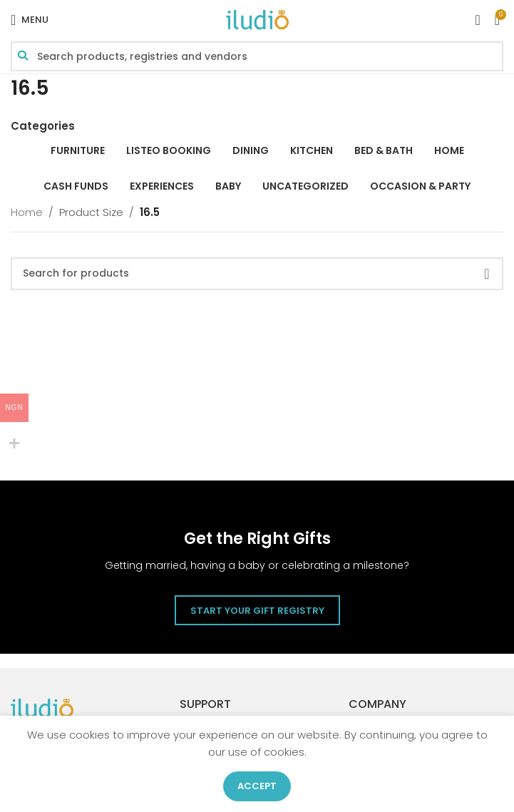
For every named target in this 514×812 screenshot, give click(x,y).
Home (27, 212)
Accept (257, 786)
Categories (43, 126)
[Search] (257, 274)
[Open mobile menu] (30, 20)
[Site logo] (257, 19)
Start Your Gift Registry (257, 611)
